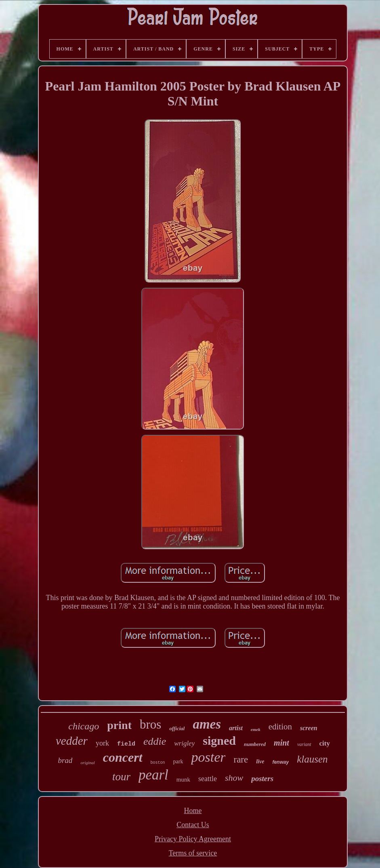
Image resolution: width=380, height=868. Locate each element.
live (260, 762)
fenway (280, 762)
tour (121, 777)
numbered (255, 744)
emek (256, 729)
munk (183, 780)
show (234, 778)
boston (158, 763)
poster (208, 757)
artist (236, 728)
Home (193, 811)
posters (262, 778)
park (178, 762)
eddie (155, 741)
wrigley (184, 743)
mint (281, 743)
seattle (208, 779)
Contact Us (193, 825)
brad (65, 760)
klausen (312, 759)
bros (150, 724)
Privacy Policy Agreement (193, 839)
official (177, 728)
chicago (84, 726)
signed (219, 741)
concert (123, 757)
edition (280, 727)
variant (304, 744)
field (126, 744)
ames (207, 724)
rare (241, 759)
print (119, 725)
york (102, 743)
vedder (72, 741)
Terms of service (193, 853)
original (87, 763)
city (325, 743)
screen (309, 728)
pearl (153, 775)
